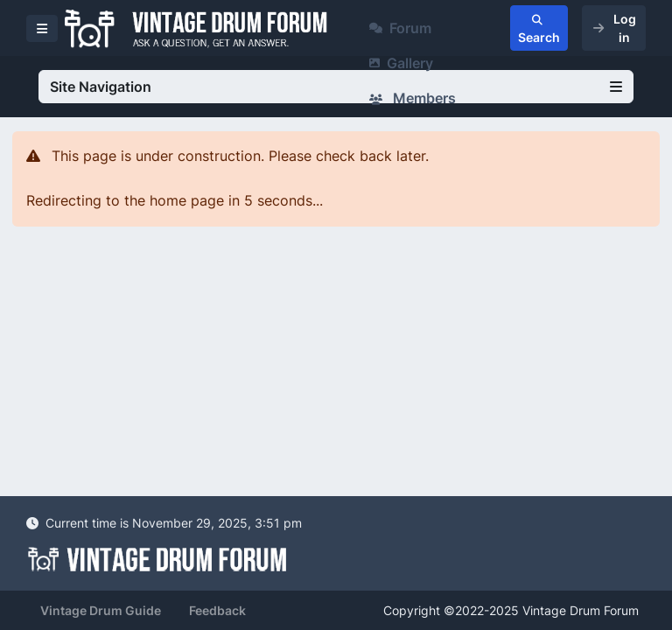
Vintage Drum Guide (101, 610)
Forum (400, 28)
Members (413, 98)
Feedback (217, 610)
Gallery (401, 63)
